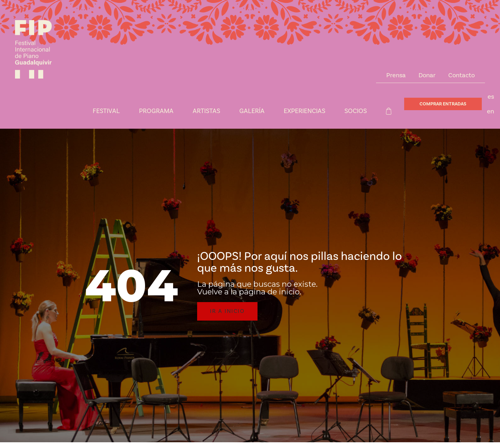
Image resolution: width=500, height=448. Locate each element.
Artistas (206, 111)
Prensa (396, 75)
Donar (427, 75)
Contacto (462, 75)
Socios (356, 111)
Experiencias (304, 111)
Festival (106, 111)
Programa (156, 111)
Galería (252, 111)
